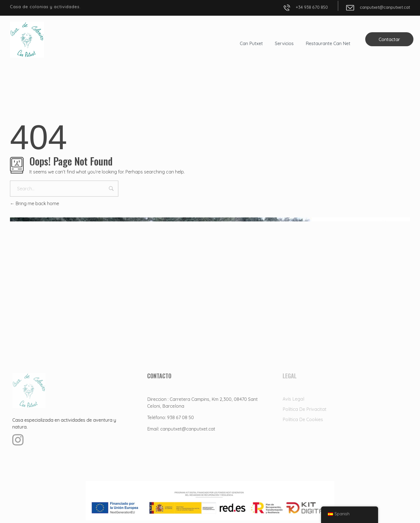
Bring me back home (35, 203)
